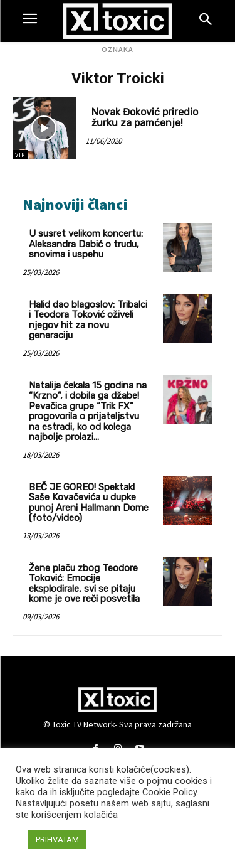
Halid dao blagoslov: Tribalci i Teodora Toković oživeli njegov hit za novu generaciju (88, 320)
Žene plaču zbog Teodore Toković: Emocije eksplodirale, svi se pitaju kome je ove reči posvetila (84, 584)
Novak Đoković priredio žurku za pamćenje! (145, 118)
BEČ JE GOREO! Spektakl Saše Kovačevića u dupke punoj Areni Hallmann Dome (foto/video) (89, 503)
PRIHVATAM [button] (57, 839)
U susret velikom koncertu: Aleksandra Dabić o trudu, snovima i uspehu (86, 244)
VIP (20, 155)
